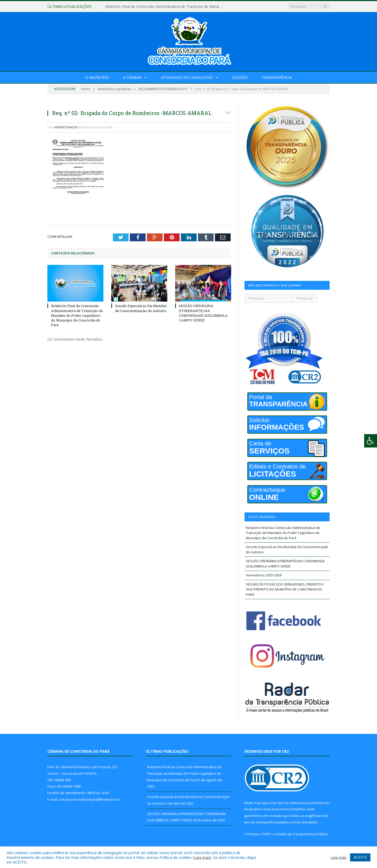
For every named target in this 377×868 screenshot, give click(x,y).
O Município (97, 77)
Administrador (66, 127)
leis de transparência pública (267, 822)
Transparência (277, 77)
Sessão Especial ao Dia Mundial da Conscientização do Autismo (141, 308)
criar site (276, 803)
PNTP (266, 834)
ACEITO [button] (360, 857)
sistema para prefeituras (309, 803)
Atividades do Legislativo (187, 77)
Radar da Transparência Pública (303, 834)
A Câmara (132, 77)
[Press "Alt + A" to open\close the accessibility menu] (371, 441)
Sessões (240, 77)
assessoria (280, 809)
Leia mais (202, 857)
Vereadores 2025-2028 (264, 575)
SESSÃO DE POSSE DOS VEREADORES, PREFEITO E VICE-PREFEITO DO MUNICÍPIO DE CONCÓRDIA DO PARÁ (285, 589)
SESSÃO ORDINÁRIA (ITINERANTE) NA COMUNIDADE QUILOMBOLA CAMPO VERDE (203, 313)
